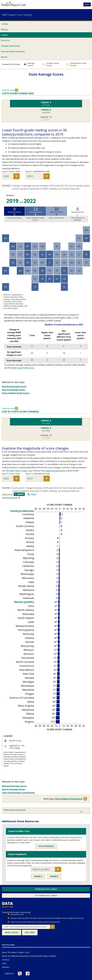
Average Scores (31, 64)
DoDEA (15, 308)
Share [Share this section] (16, 90)
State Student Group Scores (16, 393)
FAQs (4, 963)
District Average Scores (14, 390)
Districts (5, 40)
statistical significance (55, 471)
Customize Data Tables (46, 895)
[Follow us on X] (20, 973)
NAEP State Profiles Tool (23, 368)
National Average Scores (14, 386)
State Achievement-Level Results (18, 793)
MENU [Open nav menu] (87, 4)
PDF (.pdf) (31, 933)
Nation (5, 29)
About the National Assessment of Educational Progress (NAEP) (29, 956)
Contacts (6, 960)
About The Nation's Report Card (16, 952)
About (4, 57)
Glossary (6, 967)
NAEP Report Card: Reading (17, 15)
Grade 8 (54, 876)
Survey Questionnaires (13, 51)
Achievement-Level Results (78, 64)
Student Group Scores (53, 64)
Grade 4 (38, 876)
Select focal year (11, 171)
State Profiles (46, 846)
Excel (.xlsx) (13, 933)
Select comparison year (38, 171)
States (4, 35)
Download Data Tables (46, 889)
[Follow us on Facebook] (28, 973)
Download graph (11, 498)
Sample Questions (10, 46)
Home (5, 24)
